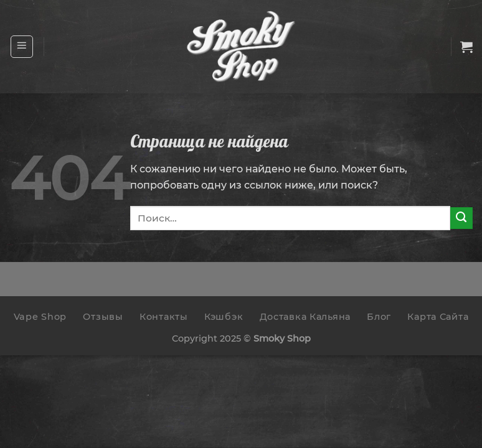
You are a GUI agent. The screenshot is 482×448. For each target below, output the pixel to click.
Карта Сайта (438, 317)
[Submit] (461, 218)
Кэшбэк (224, 317)
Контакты (164, 317)
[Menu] (22, 47)
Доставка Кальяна (305, 317)
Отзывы (103, 317)
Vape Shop (40, 317)
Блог (379, 317)
